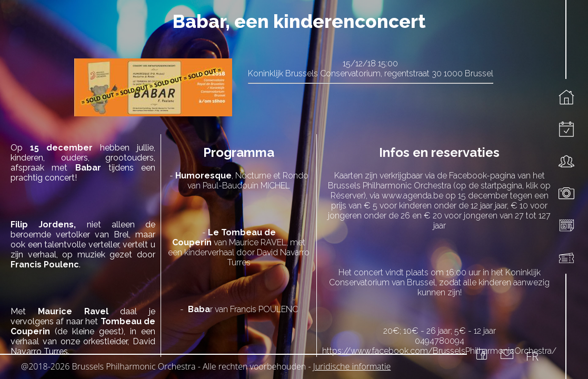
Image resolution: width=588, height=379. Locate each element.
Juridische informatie (352, 366)
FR (532, 356)
